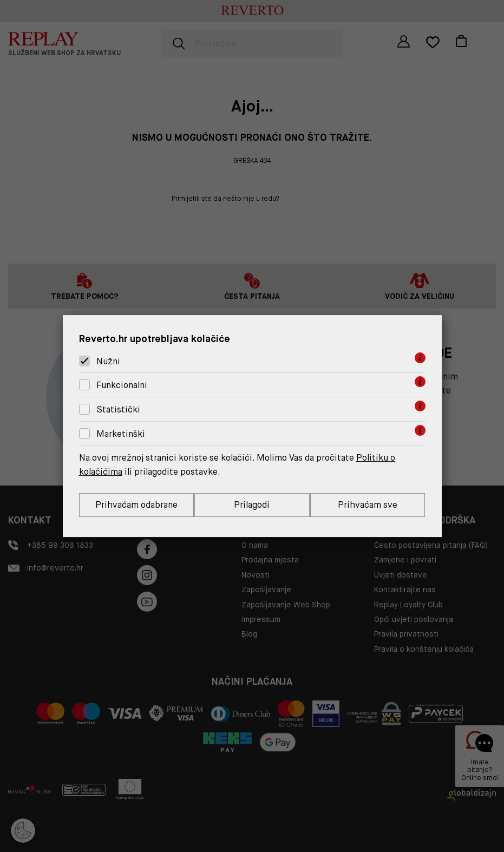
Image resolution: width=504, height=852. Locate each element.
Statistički (118, 409)
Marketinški (121, 434)
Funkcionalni (122, 385)
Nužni (108, 361)
